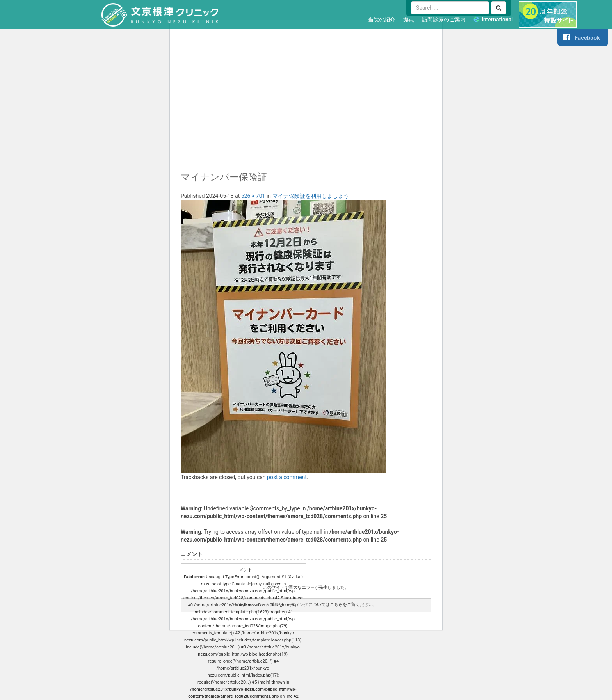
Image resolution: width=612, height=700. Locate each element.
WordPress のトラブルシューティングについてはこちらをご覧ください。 (306, 605)
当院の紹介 (382, 20)
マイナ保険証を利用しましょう (311, 196)
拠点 (409, 20)
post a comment (287, 477)
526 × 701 (253, 196)
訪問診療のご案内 (444, 20)
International (497, 20)
